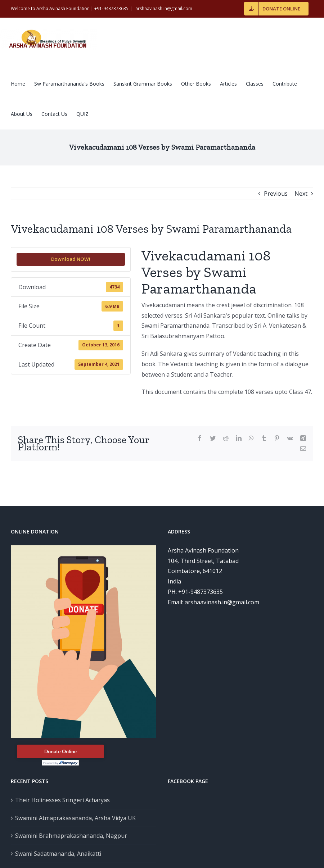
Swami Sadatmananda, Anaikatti (58, 854)
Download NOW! (71, 259)
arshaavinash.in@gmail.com (164, 8)
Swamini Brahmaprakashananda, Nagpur (71, 836)
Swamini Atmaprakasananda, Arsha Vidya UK (75, 818)
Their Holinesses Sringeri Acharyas (62, 800)
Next (301, 194)
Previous (276, 194)
